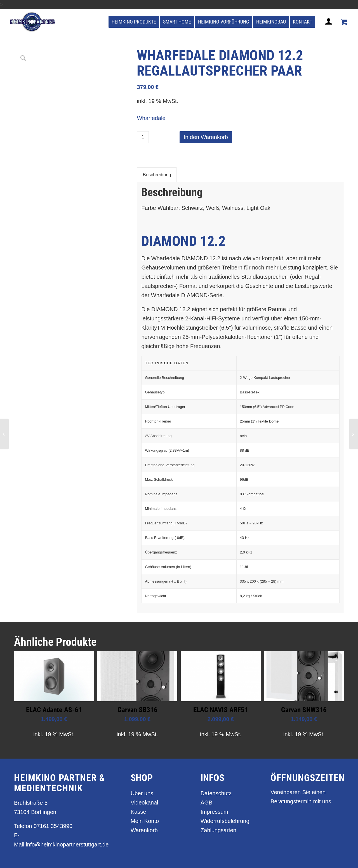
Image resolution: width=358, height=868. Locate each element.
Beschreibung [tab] (157, 175)
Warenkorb (144, 830)
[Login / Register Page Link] (329, 28)
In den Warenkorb (206, 137)
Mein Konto (145, 821)
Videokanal (144, 803)
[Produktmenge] (143, 137)
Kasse (138, 812)
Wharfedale (151, 118)
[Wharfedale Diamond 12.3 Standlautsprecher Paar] (354, 434)
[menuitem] (134, 22)
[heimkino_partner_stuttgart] (33, 22)
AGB (206, 803)
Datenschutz (216, 793)
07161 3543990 (53, 826)
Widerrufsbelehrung (225, 821)
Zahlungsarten (218, 830)
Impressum (214, 812)
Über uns (142, 793)
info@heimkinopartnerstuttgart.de (67, 844)
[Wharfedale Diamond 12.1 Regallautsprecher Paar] (4, 434)
